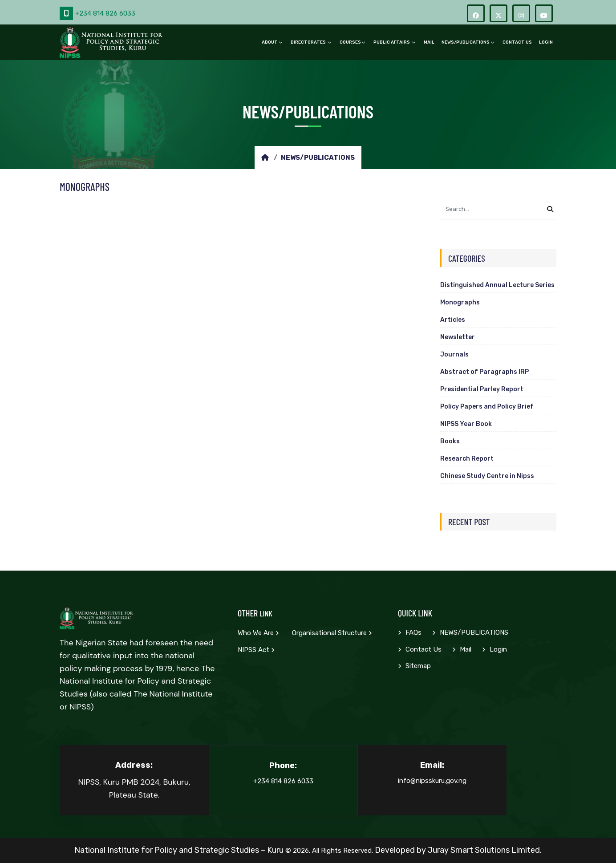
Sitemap (414, 666)
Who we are (258, 633)
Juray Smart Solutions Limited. (485, 850)
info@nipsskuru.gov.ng (432, 781)
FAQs (410, 632)
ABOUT (270, 42)
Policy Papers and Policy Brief (487, 407)
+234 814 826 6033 (97, 13)
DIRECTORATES (309, 42)
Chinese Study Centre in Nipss (487, 476)
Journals (454, 355)
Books (450, 441)
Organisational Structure (332, 633)
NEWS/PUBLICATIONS (466, 42)
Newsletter (458, 337)
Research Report (467, 459)
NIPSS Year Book (466, 424)
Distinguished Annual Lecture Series (497, 285)
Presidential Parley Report (482, 389)
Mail (429, 42)
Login (546, 42)
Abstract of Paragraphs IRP (484, 372)
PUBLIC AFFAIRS (392, 42)
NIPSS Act (256, 650)
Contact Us (517, 42)
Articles (453, 320)
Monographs (460, 302)
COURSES (350, 42)
